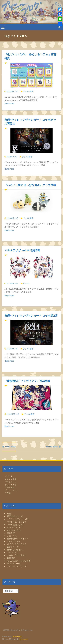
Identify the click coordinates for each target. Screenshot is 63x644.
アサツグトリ (13, 552)
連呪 (9, 514)
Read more (9, 104)
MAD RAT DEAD (14, 564)
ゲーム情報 (10, 487)
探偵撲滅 (11, 558)
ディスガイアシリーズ (17, 566)
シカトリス (12, 536)
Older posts (9, 447)
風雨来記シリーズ (15, 516)
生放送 (8, 493)
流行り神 (11, 533)
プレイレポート (12, 490)
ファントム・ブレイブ (17, 522)
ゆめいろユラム (14, 530)
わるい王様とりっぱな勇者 (19, 561)
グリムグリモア (14, 541)
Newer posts (54, 447)
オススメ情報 (11, 479)
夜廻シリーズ (13, 547)
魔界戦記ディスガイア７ (18, 539)
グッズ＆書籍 (28, 91)
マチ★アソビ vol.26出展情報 (22, 250)
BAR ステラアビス (15, 527)
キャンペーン (11, 482)
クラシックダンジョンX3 (18, 519)
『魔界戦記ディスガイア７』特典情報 (27, 381)
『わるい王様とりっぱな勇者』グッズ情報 (30, 185)
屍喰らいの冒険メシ (16, 550)
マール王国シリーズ (16, 525)
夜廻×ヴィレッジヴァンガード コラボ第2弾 (31, 316)
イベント (26, 283)
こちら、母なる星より (17, 555)
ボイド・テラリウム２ (17, 544)
